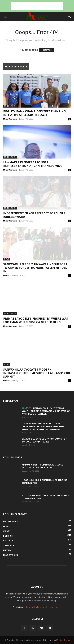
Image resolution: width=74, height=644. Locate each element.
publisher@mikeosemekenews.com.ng (43, 607)
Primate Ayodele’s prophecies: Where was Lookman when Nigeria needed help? (36, 320)
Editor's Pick (10, 106)
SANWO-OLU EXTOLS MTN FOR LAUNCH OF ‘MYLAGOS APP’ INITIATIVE (44, 440)
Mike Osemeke (10, 119)
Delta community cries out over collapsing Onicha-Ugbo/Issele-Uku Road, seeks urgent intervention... (43, 426)
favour (6, 275)
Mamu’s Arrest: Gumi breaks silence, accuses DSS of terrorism (43, 466)
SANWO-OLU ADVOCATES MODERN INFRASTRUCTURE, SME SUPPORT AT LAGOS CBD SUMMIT (37, 373)
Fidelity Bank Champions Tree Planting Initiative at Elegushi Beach (34, 113)
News (7, 259)
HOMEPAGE (47, 50)
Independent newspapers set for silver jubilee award (34, 215)
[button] (5, 16)
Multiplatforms (63, 640)
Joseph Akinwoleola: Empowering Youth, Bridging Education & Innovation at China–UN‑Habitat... (46, 411)
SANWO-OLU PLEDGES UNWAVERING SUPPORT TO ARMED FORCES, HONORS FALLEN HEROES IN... (35, 268)
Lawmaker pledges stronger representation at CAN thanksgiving (33, 164)
